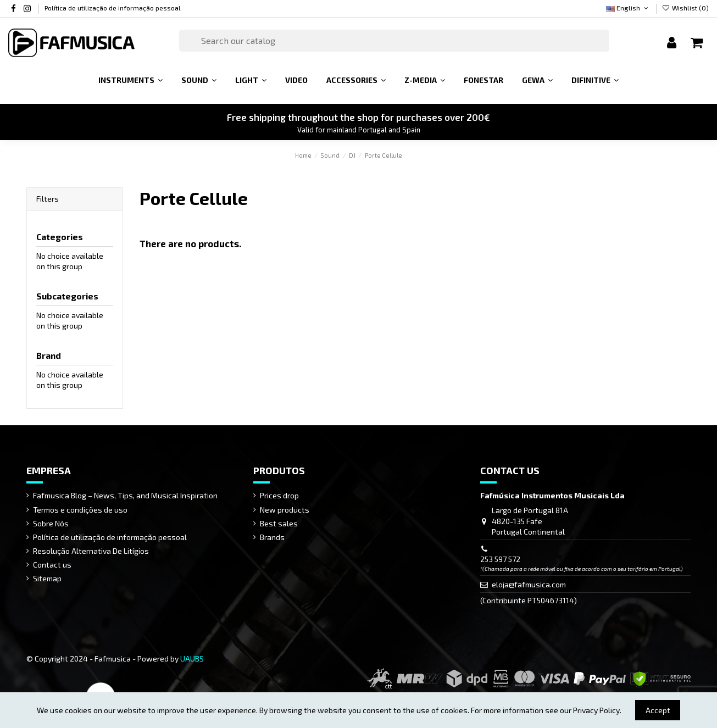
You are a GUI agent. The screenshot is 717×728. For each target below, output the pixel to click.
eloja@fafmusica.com (529, 584)
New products (285, 510)
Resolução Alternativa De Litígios (91, 551)
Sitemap (47, 578)
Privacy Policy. (597, 710)
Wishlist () (685, 8)
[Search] (394, 41)
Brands (272, 537)
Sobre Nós (51, 523)
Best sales (279, 523)
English (628, 8)
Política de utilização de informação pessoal (113, 8)
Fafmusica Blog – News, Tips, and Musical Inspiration (125, 495)
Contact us (52, 565)
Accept (658, 710)
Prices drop (279, 495)
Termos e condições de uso (80, 510)
